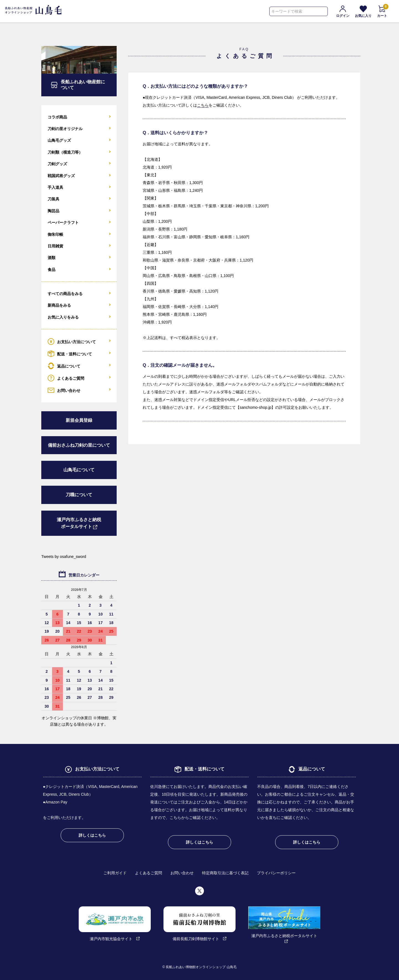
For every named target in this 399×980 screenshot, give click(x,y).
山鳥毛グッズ (59, 140)
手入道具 (55, 187)
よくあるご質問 (66, 378)
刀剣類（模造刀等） (65, 152)
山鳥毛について (79, 470)
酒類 (52, 258)
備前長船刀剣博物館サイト (199, 924)
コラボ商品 (57, 117)
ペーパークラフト (63, 223)
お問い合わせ (64, 390)
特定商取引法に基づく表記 (225, 873)
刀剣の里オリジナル (65, 129)
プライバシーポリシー (276, 873)
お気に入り (363, 12)
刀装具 (53, 199)
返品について (64, 366)
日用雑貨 (55, 246)
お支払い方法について (72, 342)
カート (382, 12)
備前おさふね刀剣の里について (79, 445)
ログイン (343, 12)
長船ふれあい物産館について (83, 85)
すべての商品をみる (65, 294)
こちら (203, 105)
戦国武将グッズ (61, 176)
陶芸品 (53, 211)
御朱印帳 (55, 234)
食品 (52, 270)
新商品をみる (59, 305)
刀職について (79, 495)
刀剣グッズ (57, 164)
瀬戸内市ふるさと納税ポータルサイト (79, 523)
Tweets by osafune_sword (64, 557)
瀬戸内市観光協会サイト (115, 924)
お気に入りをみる (63, 317)
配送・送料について (70, 354)
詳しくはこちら (92, 835)
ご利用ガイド (115, 873)
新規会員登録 (79, 420)
